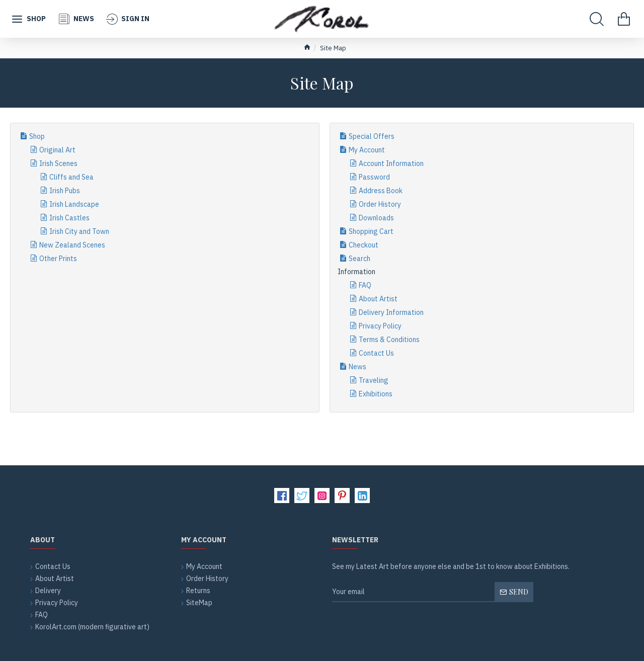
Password (374, 177)
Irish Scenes (58, 163)
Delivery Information (391, 312)
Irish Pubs (65, 191)
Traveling (374, 380)
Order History (380, 204)
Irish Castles (69, 218)
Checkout (364, 245)
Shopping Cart (371, 231)
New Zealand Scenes (72, 245)
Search (359, 259)
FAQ (365, 285)
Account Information (391, 163)
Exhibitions (376, 394)
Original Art (57, 150)
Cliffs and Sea (71, 177)
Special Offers (372, 136)
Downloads (376, 218)
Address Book (381, 191)
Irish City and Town (79, 231)
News (357, 367)
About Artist (378, 299)
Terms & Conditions (389, 340)
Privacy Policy (380, 326)
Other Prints (58, 259)
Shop (37, 136)
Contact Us (376, 353)
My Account (367, 150)
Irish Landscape (74, 204)
